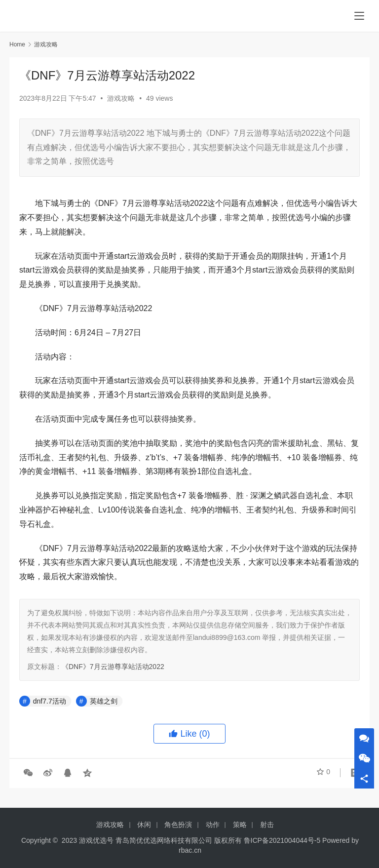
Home (17, 44)
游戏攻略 (121, 98)
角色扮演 (178, 825)
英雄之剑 (104, 701)
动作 (213, 825)
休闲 (144, 825)
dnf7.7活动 (50, 701)
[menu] (359, 16)
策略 (240, 825)
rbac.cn (190, 850)
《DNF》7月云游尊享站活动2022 (113, 667)
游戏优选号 (96, 840)
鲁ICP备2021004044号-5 (282, 840)
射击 (267, 825)
